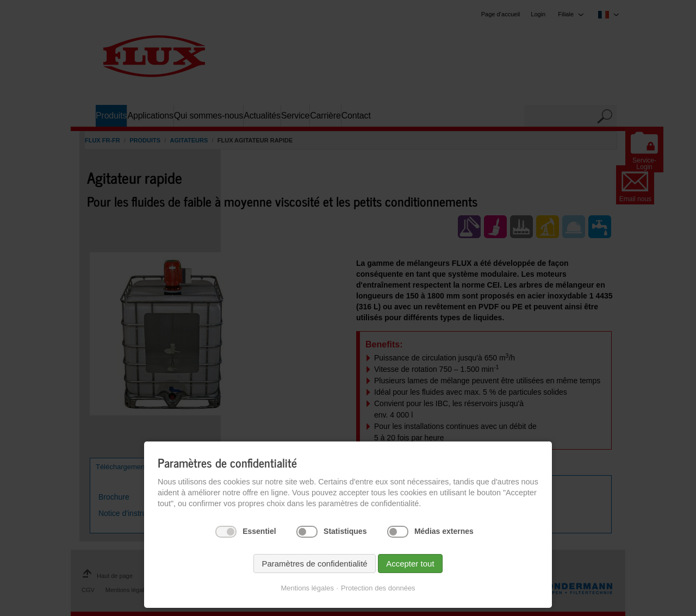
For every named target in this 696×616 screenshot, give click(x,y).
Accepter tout (410, 564)
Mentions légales (307, 588)
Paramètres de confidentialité (314, 564)
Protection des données (378, 588)
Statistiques (345, 531)
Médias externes (444, 531)
